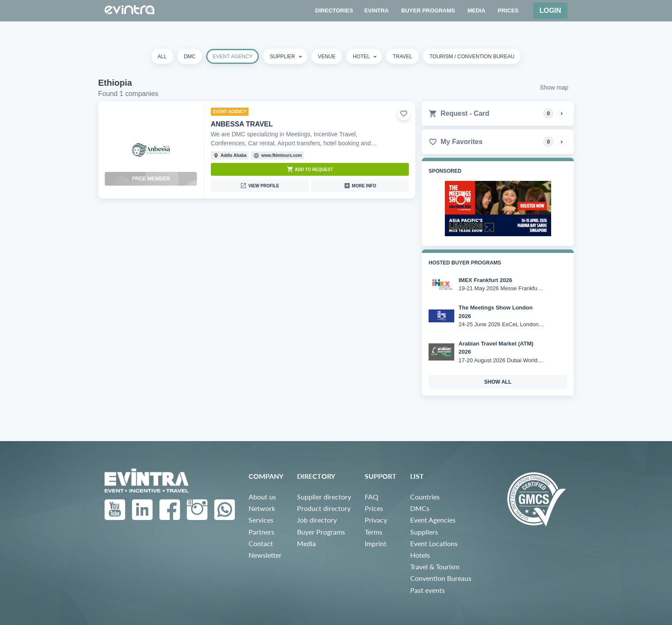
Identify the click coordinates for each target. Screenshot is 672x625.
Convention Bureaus (441, 578)
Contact (261, 543)
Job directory (317, 520)
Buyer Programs (321, 532)
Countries (425, 497)
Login (550, 11)
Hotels (420, 555)
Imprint (376, 543)
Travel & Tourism (435, 566)
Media (306, 543)
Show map (554, 87)
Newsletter (265, 555)
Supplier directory (324, 497)
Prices (374, 508)
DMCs (420, 508)
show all (498, 382)
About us (262, 497)
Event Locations (434, 543)
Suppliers (424, 532)
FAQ (372, 497)
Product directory (324, 508)
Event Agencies (433, 520)
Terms (373, 532)
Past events (427, 590)
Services (261, 520)
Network (262, 508)
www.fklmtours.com (281, 155)
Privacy (376, 520)
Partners (261, 532)
